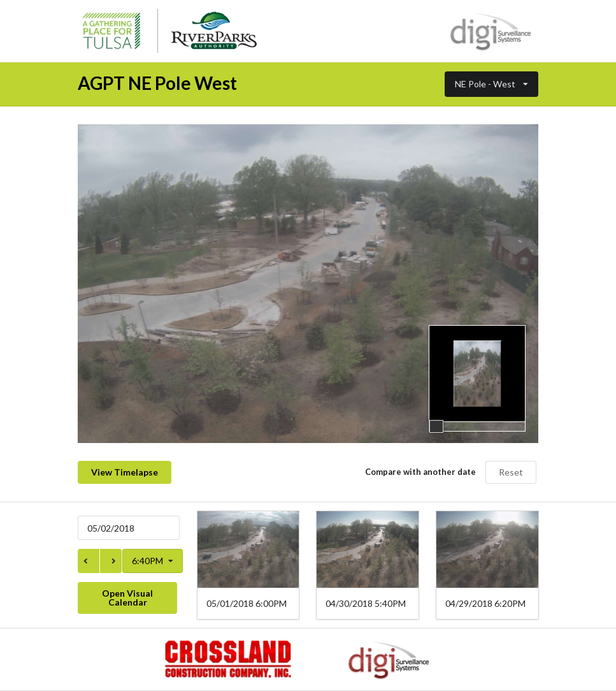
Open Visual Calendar (127, 598)
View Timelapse (125, 472)
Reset (511, 472)
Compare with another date (420, 472)
